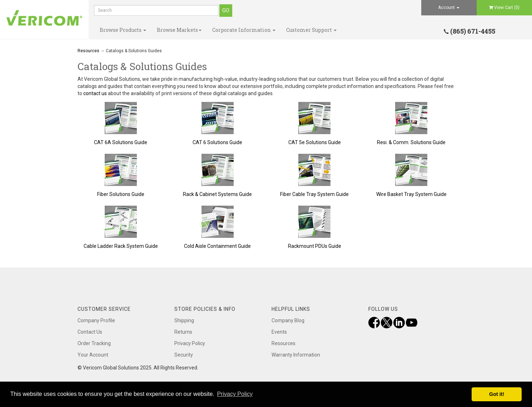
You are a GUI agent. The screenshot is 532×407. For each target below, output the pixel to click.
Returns (183, 332)
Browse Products (123, 30)
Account (449, 8)
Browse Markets (179, 30)
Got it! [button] (497, 394)
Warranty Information (296, 355)
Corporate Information (244, 30)
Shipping (184, 320)
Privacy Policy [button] (235, 394)
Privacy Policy (190, 343)
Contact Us (90, 332)
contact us (95, 93)
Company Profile (96, 320)
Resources (88, 51)
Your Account (93, 355)
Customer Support (311, 30)
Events (279, 332)
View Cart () (504, 8)
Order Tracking (94, 343)
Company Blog (288, 320)
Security (184, 355)
